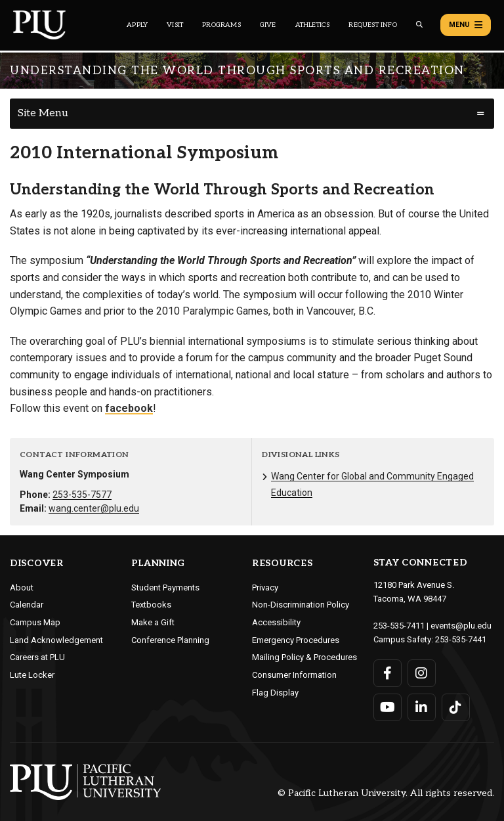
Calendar (27, 605)
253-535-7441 (461, 639)
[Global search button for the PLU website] (419, 25)
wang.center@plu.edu (94, 508)
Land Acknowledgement (56, 640)
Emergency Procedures (296, 640)
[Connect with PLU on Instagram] (422, 673)
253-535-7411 (399, 626)
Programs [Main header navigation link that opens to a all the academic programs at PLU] (221, 25)
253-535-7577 (82, 495)
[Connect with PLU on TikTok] (456, 707)
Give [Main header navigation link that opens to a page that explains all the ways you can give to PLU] (268, 25)
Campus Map (35, 622)
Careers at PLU (37, 657)
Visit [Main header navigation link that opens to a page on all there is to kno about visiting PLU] (175, 25)
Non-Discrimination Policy (301, 605)
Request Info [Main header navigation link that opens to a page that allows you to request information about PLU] (372, 25)
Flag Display (275, 693)
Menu (466, 25)
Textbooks (151, 605)
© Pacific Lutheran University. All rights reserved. (386, 793)
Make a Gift (153, 622)
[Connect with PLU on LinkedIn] (422, 707)
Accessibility (276, 622)
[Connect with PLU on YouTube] (388, 707)
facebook (129, 408)
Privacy (265, 588)
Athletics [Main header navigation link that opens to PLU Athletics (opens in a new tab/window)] (313, 25)
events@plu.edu (461, 626)
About (22, 588)
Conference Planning (170, 640)
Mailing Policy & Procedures (304, 657)
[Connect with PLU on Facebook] (388, 673)
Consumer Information (294, 675)
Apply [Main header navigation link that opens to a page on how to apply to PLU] (137, 25)
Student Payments (165, 588)
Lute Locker (32, 675)
